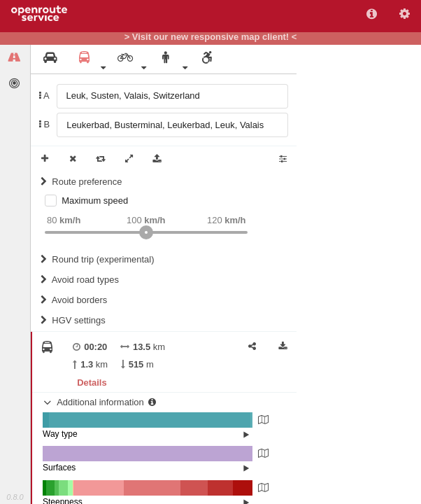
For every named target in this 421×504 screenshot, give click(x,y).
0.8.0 (15, 497)
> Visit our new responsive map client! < (211, 37)
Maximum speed (95, 201)
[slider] (146, 232)
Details (92, 383)
